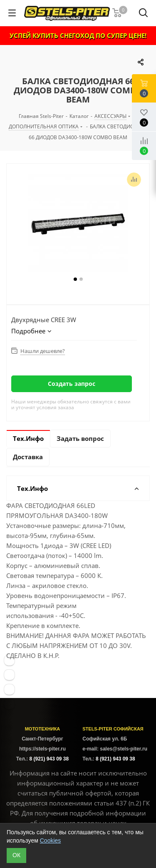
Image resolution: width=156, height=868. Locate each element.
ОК (16, 855)
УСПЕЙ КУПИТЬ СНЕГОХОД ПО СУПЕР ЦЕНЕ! (78, 35)
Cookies (51, 840)
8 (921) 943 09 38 (49, 759)
